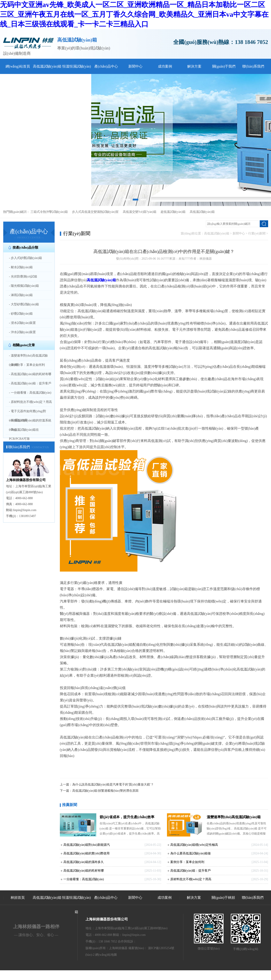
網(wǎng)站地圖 (106, 955)
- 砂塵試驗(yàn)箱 (21, 314)
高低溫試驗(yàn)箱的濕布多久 (84, 862)
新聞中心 (135, 66)
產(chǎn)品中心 (106, 66)
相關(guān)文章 (24, 345)
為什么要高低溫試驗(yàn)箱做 (191, 853)
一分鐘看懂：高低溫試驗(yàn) (84, 879)
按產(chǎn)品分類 (25, 247)
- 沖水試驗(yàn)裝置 (23, 332)
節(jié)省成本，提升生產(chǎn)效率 (127, 817)
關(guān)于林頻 (223, 898)
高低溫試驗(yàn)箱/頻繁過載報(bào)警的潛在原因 (105, 791)
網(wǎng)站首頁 (18, 66)
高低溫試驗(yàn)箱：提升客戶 (191, 871)
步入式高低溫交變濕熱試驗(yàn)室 (95, 212)
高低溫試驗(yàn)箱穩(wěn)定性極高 (194, 845)
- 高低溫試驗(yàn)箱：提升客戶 (30, 383)
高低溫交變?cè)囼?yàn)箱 (140, 212)
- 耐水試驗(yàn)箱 (21, 267)
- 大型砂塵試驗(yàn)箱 (24, 304)
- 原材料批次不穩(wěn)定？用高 (31, 402)
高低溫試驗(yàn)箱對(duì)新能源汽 (87, 845)
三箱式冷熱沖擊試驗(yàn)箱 (49, 212)
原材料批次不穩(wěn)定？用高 (191, 879)
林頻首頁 (18, 898)
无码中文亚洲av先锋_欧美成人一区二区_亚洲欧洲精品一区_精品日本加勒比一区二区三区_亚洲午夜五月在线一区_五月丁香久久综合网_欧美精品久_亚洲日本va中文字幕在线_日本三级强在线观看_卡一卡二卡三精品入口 (134, 14)
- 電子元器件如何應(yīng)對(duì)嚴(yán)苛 (28, 416)
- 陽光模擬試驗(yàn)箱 (24, 286)
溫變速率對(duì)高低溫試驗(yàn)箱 (234, 817)
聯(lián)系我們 (253, 66)
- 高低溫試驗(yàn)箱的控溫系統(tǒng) (30, 425)
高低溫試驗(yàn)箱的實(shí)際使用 (86, 853)
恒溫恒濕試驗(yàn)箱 (76, 905)
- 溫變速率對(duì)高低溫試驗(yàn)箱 (28, 360)
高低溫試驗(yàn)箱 (47, 66)
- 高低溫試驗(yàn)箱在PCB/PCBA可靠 (24, 434)
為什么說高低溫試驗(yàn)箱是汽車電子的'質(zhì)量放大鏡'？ (113, 785)
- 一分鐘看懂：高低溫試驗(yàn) (30, 393)
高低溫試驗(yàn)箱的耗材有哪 (84, 871)
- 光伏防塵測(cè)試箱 (23, 277)
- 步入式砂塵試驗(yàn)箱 (26, 258)
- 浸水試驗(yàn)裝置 (23, 323)
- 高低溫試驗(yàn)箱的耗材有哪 (30, 374)
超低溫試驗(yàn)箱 (173, 212)
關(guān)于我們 (224, 66)
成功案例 (165, 66)
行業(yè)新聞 (257, 233)
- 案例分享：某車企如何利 (27, 365)
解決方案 (194, 66)
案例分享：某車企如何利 (187, 862)
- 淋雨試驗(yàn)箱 (21, 295)
